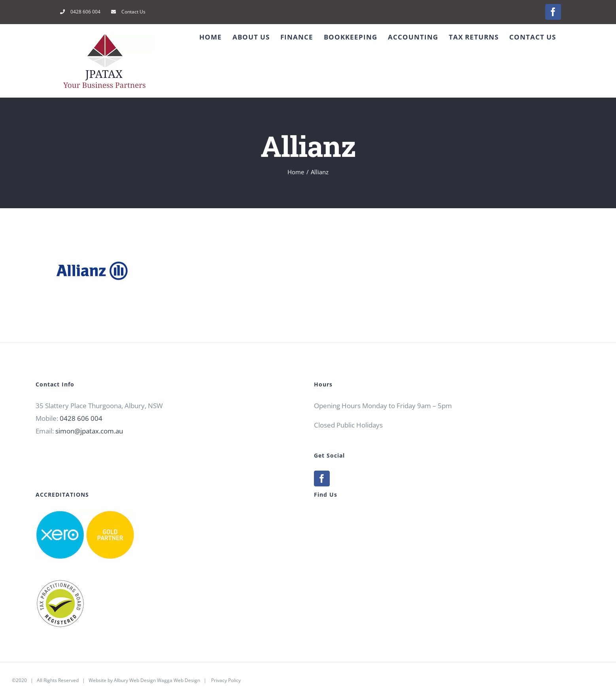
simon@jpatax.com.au (89, 431)
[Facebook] (322, 479)
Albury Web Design (135, 680)
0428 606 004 (81, 418)
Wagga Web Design (179, 680)
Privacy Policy (226, 680)
